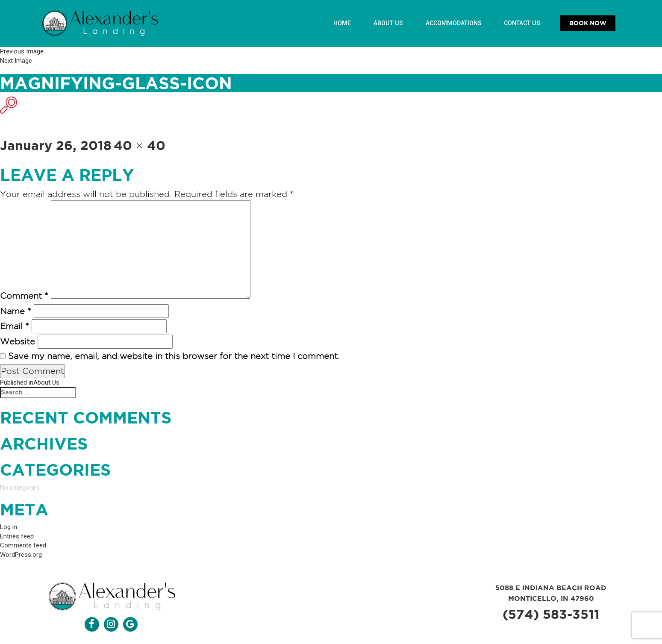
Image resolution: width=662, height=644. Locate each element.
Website (18, 342)
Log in (9, 528)
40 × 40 (140, 145)
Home (344, 23)
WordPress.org (21, 556)
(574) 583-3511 (551, 615)
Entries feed (17, 537)
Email (15, 326)
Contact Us (522, 23)
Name (16, 312)
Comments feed (23, 547)
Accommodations (454, 23)
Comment (24, 296)
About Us (389, 23)
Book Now (588, 23)
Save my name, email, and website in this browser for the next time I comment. (174, 356)
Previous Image (22, 51)
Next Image (16, 60)
